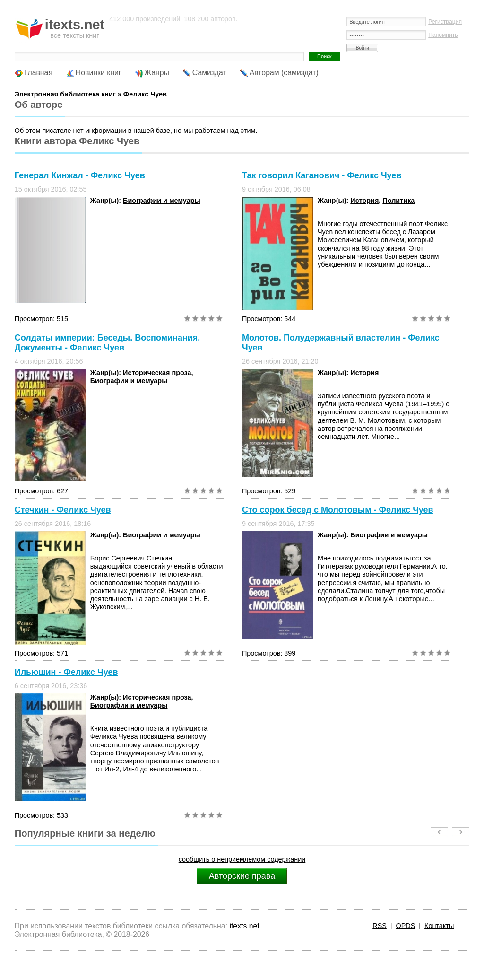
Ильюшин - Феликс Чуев (66, 672)
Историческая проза (157, 373)
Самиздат (209, 73)
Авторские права (242, 876)
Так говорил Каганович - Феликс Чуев (322, 175)
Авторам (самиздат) (284, 73)
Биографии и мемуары (162, 201)
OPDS (406, 926)
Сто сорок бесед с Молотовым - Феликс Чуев (338, 510)
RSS (380, 926)
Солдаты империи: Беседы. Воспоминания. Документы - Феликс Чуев (108, 343)
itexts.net (244, 926)
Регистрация (445, 22)
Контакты (439, 926)
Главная (38, 73)
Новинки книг (99, 73)
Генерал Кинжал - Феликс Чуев (80, 175)
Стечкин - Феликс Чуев (63, 510)
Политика (398, 201)
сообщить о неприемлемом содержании (242, 859)
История (364, 201)
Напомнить (443, 35)
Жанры (157, 73)
